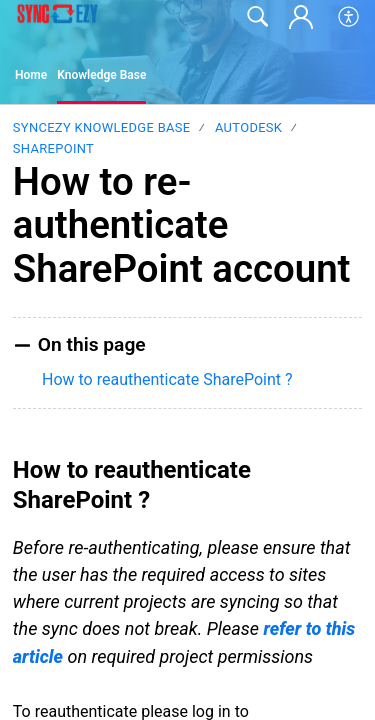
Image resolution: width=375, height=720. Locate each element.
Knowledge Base (101, 75)
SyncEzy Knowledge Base (102, 127)
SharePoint (53, 148)
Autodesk (248, 127)
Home (31, 75)
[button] (349, 17)
